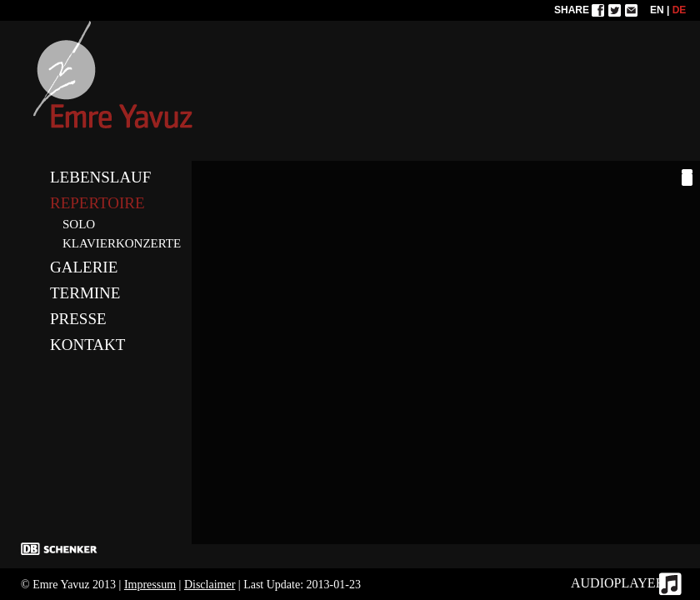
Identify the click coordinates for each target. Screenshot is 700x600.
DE (680, 10)
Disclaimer (210, 585)
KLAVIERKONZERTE (122, 243)
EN (657, 10)
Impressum (150, 585)
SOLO (79, 224)
